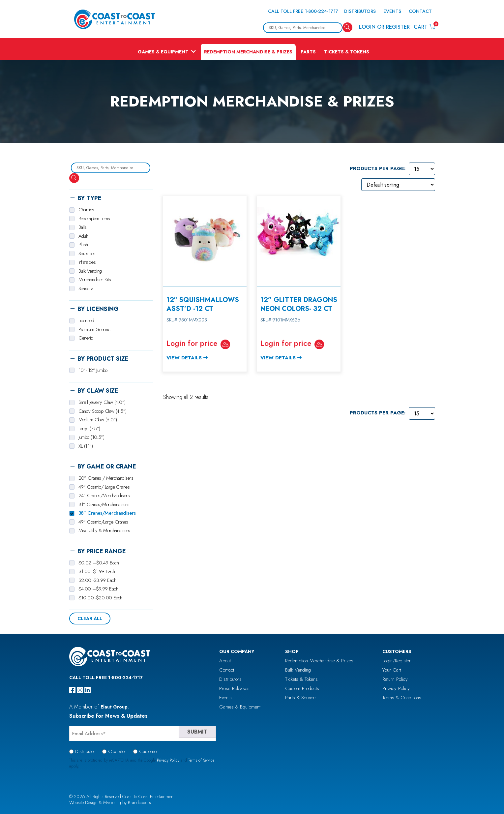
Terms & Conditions (402, 698)
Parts (308, 52)
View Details (184, 358)
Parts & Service (300, 698)
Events (392, 11)
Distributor (85, 751)
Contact (420, 11)
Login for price (192, 343)
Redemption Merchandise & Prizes (248, 52)
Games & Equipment (163, 52)
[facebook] (72, 690)
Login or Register (384, 27)
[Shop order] (398, 185)
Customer (149, 751)
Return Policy (395, 679)
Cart (424, 27)
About (225, 661)
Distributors (360, 11)
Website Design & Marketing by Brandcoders (110, 802)
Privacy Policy (396, 688)
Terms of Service (201, 760)
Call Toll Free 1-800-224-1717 (303, 11)
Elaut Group (114, 707)
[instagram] (80, 690)
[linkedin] (88, 690)
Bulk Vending (298, 670)
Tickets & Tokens (347, 52)
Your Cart (392, 670)
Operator (117, 751)
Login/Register (397, 661)
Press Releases (234, 688)
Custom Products (302, 688)
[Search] (347, 27)
